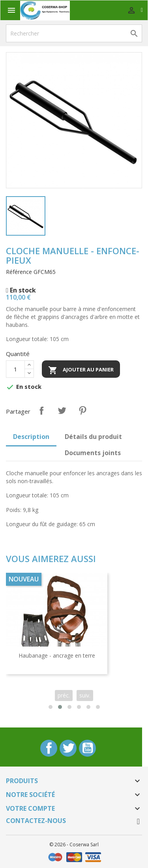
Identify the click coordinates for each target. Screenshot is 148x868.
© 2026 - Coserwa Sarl (74, 845)
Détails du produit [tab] (93, 437)
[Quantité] (15, 369)
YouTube (87, 748)
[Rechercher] (74, 33)
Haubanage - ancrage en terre (57, 655)
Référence (19, 272)
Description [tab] (31, 437)
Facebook (49, 748)
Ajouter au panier (81, 370)
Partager (41, 411)
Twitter (68, 748)
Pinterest (82, 411)
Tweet (62, 411)
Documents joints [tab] (93, 453)
